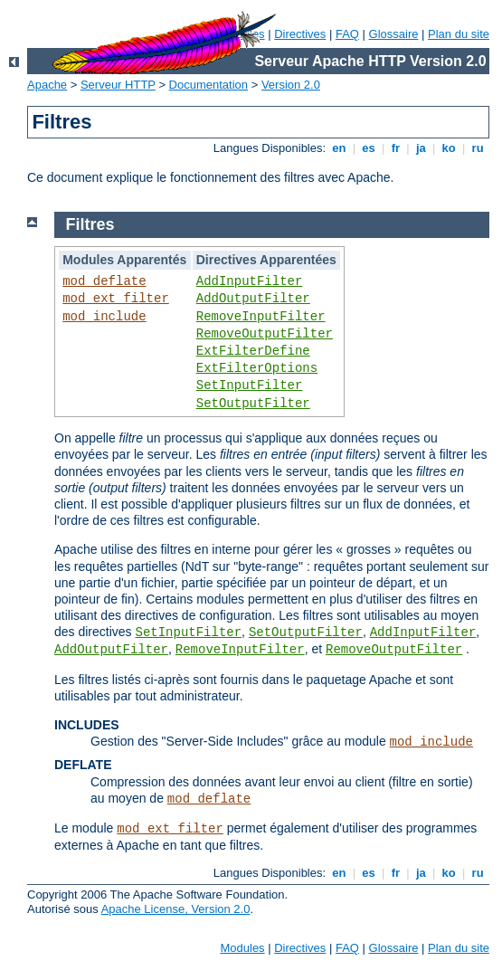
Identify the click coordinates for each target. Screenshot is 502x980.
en (339, 148)
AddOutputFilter (253, 299)
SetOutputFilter (253, 404)
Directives (300, 34)
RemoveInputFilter (261, 317)
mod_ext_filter (116, 299)
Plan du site (459, 34)
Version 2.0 (291, 85)
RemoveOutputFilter (265, 334)
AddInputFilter (250, 281)
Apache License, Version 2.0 (176, 909)
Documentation (208, 85)
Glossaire (394, 34)
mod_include (104, 317)
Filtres (90, 224)
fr (396, 148)
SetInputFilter (250, 385)
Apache (47, 85)
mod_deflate (104, 281)
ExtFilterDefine (253, 351)
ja (421, 148)
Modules (242, 948)
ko (449, 148)
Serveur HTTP (118, 85)
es (369, 148)
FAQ (347, 34)
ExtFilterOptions (257, 368)
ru (478, 148)
